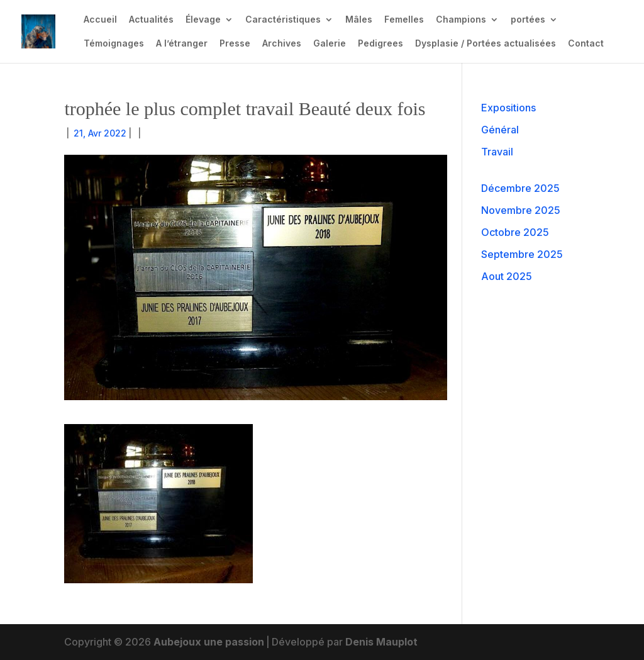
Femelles (404, 20)
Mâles (359, 20)
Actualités (151, 20)
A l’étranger (182, 44)
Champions (461, 20)
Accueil (100, 20)
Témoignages (114, 44)
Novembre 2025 (521, 210)
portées (528, 20)
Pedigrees (380, 44)
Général (500, 130)
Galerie (330, 44)
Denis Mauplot (381, 642)
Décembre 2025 (520, 188)
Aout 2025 (507, 276)
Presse (235, 44)
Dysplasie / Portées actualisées (486, 44)
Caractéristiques (283, 20)
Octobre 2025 (515, 232)
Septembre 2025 (522, 254)
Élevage (203, 20)
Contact (586, 44)
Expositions (508, 108)
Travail (497, 152)
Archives (282, 44)
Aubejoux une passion (209, 642)
